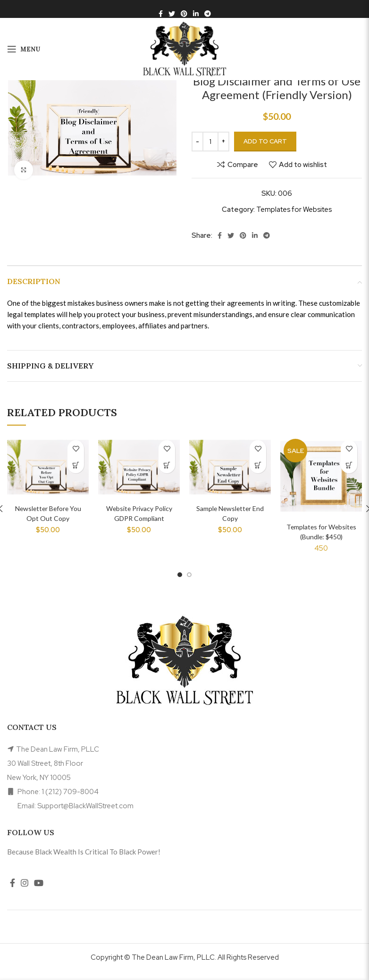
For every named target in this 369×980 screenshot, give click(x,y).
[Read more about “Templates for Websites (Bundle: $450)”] (349, 465)
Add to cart (265, 141)
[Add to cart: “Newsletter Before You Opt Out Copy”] (76, 465)
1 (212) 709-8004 (70, 800)
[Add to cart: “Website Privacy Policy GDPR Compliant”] (167, 465)
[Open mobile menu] (24, 49)
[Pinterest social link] (184, 14)
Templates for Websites (294, 209)
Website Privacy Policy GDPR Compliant (139, 518)
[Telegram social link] (208, 14)
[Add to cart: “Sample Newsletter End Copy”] (258, 465)
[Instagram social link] (25, 892)
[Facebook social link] (161, 14)
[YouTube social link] (39, 892)
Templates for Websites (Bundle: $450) (321, 536)
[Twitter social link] (172, 14)
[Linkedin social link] (196, 14)
